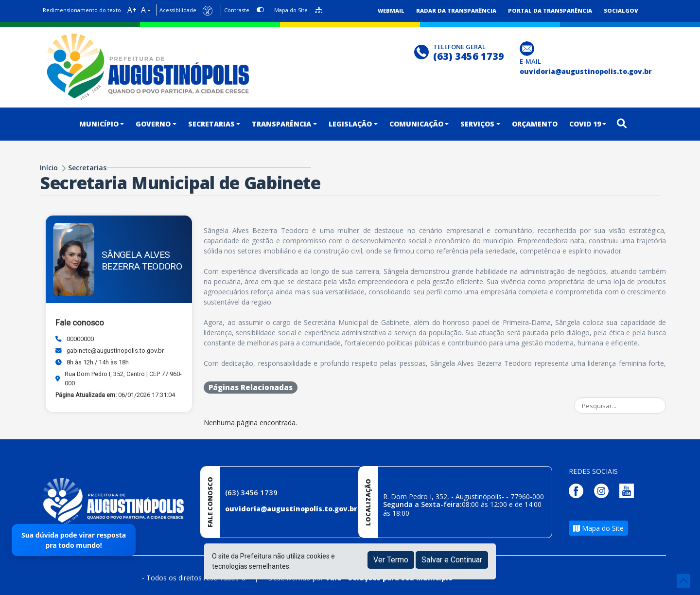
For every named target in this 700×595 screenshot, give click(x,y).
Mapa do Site (291, 10)
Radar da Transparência (456, 10)
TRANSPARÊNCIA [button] (281, 124)
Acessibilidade (178, 10)
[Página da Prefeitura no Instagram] (604, 490)
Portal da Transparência (550, 10)
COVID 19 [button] (585, 124)
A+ (132, 10)
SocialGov (621, 10)
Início (49, 168)
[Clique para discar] (423, 51)
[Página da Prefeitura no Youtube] (629, 490)
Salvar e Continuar (452, 560)
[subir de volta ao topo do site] (683, 581)
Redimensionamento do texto (82, 10)
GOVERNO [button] (153, 124)
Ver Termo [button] (391, 560)
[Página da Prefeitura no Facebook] (578, 490)
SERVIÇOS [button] (477, 124)
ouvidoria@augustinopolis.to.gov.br (291, 509)
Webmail (391, 10)
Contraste (237, 10)
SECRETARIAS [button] (211, 124)
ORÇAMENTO (535, 124)
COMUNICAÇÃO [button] (416, 124)
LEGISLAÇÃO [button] (350, 124)
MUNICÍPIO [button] (99, 124)
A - (146, 10)
